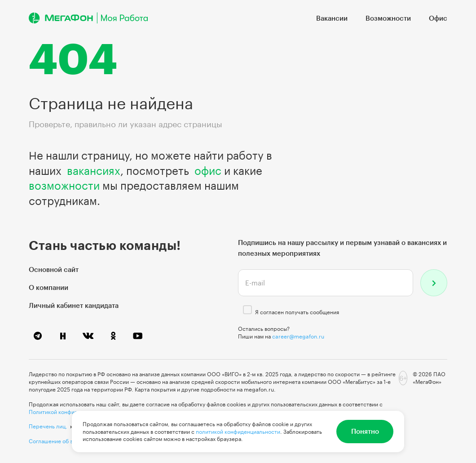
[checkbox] (247, 310)
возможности (64, 185)
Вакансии (332, 18)
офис (208, 171)
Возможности (388, 18)
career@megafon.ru (298, 336)
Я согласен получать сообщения (297, 312)
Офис (438, 18)
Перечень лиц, (48, 426)
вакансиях (94, 171)
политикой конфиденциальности (238, 432)
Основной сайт (54, 269)
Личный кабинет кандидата (74, 305)
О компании (48, 287)
